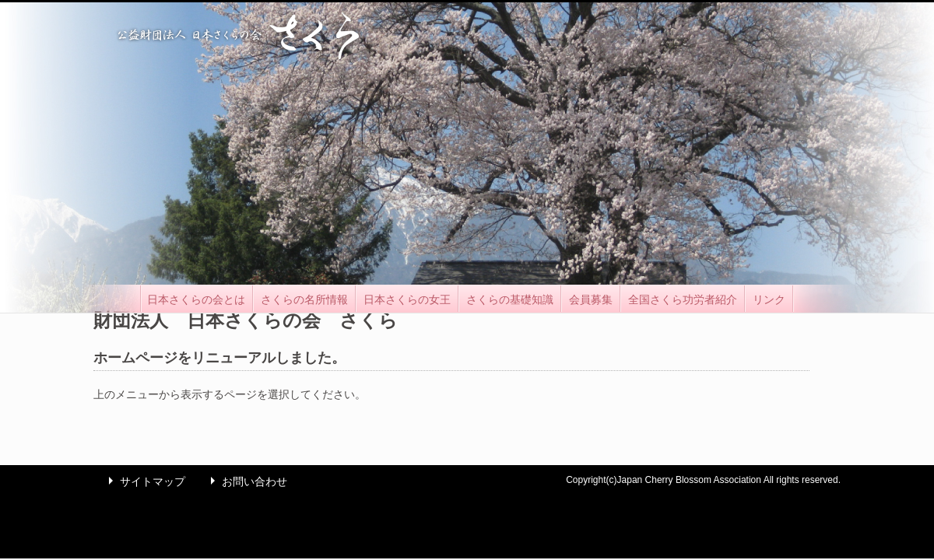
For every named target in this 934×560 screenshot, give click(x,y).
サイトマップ (143, 481)
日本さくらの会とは (196, 299)
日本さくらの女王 (407, 299)
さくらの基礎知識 (510, 299)
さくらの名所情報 (304, 299)
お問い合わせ (245, 481)
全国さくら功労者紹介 (683, 299)
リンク (769, 299)
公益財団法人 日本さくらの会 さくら (237, 35)
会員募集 (591, 299)
